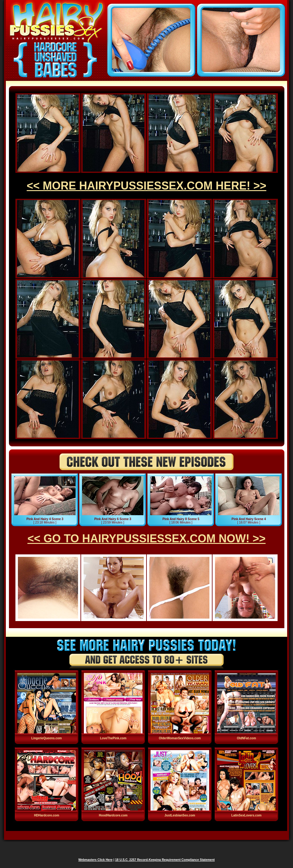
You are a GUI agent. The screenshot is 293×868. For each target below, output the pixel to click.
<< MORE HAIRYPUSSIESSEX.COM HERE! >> (147, 186)
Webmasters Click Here (95, 860)
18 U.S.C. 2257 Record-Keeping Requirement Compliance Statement (165, 860)
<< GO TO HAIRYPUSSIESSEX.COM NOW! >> (146, 538)
